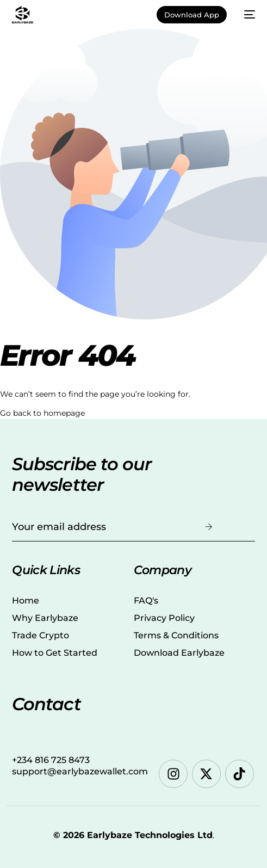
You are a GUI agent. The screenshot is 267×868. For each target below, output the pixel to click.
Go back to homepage (42, 413)
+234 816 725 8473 (51, 760)
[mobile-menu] (246, 15)
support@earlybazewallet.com (80, 771)
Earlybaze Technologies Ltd (150, 835)
